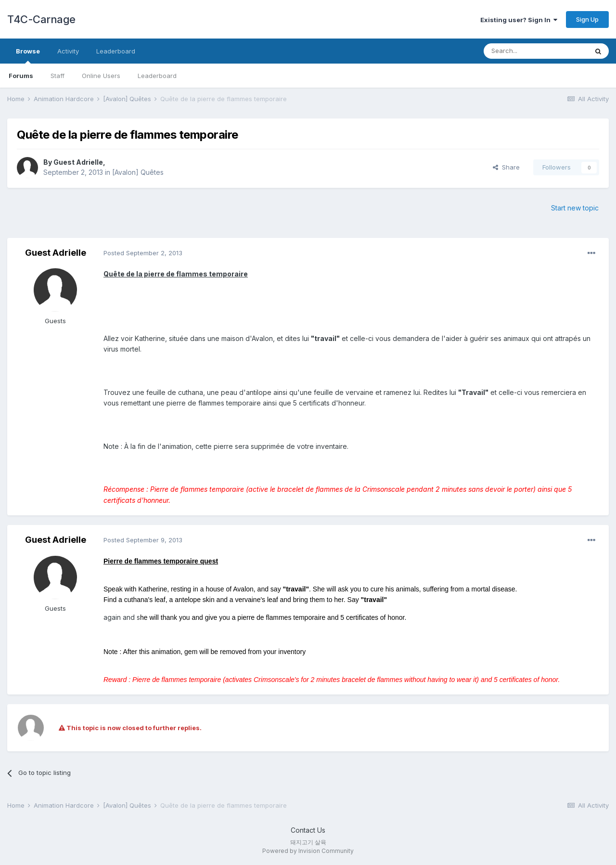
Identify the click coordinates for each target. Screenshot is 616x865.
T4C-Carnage (41, 19)
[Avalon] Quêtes (138, 172)
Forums (21, 76)
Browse (28, 55)
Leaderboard (157, 76)
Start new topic (575, 208)
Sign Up (587, 19)
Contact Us (308, 830)
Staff (58, 76)
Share (506, 167)
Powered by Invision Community (308, 851)
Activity (68, 51)
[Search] (536, 51)
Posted (143, 253)
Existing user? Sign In (519, 20)
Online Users (101, 76)
